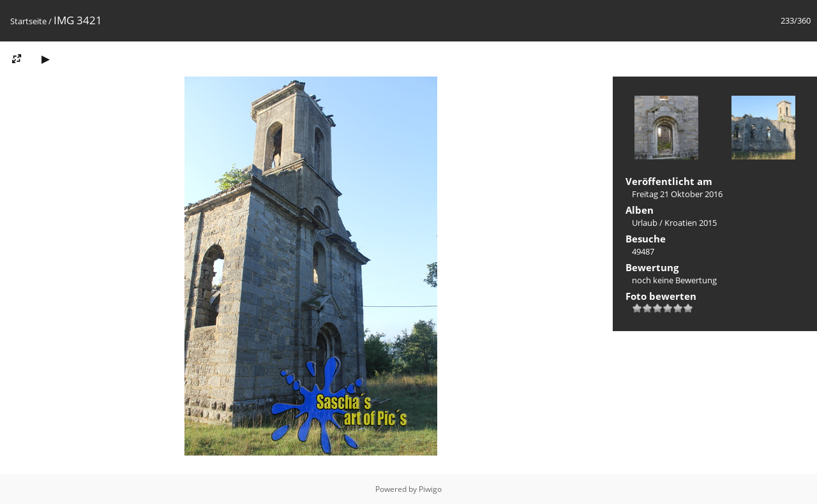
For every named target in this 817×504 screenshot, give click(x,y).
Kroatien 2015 (691, 223)
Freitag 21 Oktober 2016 (677, 194)
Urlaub (645, 223)
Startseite (28, 21)
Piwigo (430, 489)
